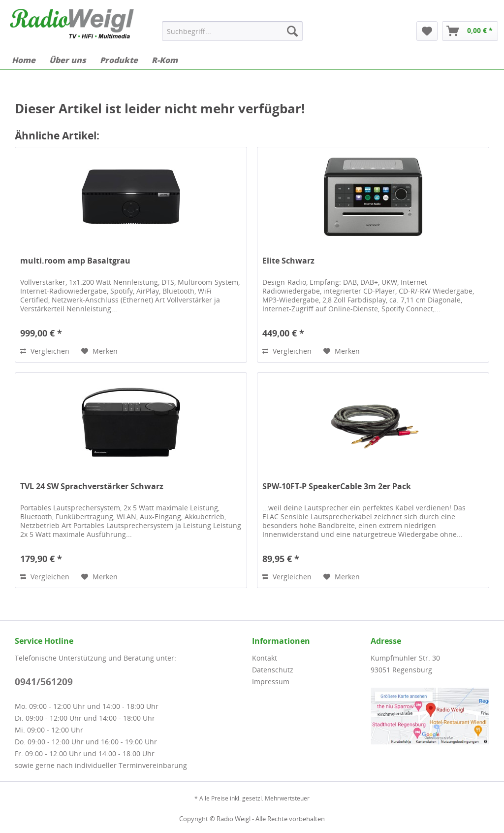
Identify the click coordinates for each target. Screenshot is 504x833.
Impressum (271, 682)
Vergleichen (45, 351)
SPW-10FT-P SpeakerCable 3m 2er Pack (337, 486)
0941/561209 (44, 682)
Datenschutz (273, 670)
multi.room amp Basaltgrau (75, 261)
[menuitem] (233, 31)
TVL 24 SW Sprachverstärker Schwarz (92, 486)
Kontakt (265, 658)
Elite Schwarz (288, 261)
